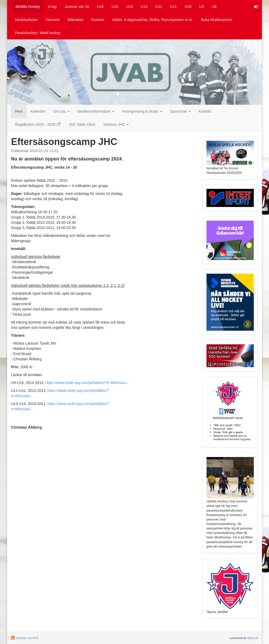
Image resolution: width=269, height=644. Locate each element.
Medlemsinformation (96, 111)
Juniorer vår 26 (77, 7)
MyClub (253, 638)
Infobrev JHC (116, 124)
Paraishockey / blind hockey (38, 33)
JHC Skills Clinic (82, 124)
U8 (214, 7)
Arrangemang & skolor (142, 111)
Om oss (61, 111)
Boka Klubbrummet (217, 20)
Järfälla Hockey (28, 7)
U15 (115, 7)
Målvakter (76, 20)
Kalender (38, 111)
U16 (100, 7)
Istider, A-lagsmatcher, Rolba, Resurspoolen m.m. (153, 20)
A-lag (52, 7)
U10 (188, 7)
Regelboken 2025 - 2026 (38, 124)
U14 (130, 7)
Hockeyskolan (26, 20)
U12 (159, 7)
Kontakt (205, 111)
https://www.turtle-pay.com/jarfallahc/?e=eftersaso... (87, 383)
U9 (202, 7)
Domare (98, 20)
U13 (144, 7)
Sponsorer (180, 111)
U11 (173, 7)
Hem (19, 111)
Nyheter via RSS (27, 638)
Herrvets (53, 20)
